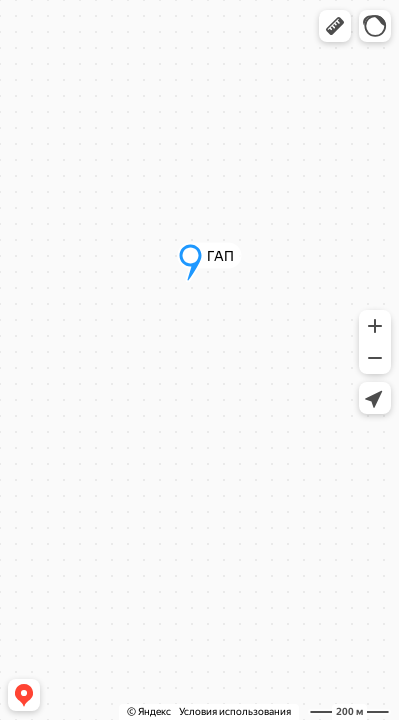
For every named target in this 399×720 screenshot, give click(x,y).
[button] (335, 26)
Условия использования (235, 711)
